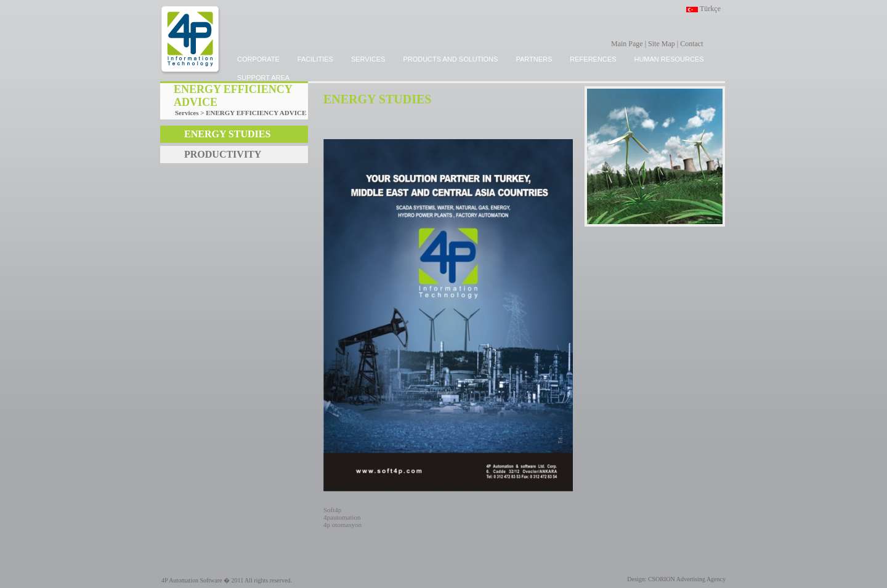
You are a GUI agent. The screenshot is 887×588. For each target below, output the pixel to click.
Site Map (662, 44)
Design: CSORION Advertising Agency (676, 579)
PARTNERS (534, 59)
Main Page (627, 44)
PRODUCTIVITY (223, 154)
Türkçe (710, 9)
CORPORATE (258, 59)
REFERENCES (593, 59)
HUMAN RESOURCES (669, 59)
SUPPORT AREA (263, 78)
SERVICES (368, 59)
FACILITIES (315, 59)
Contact (691, 44)
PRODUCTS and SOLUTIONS (450, 59)
